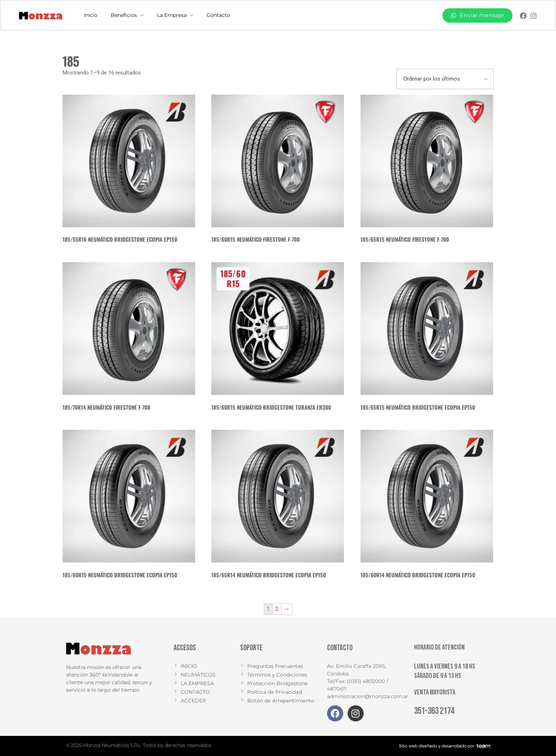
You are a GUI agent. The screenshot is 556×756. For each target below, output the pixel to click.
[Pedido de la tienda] (445, 79)
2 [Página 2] (277, 609)
